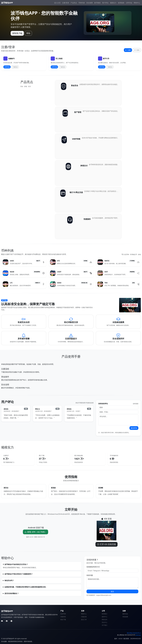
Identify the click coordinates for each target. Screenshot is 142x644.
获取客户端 (17, 33)
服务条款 (125, 614)
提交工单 (84, 619)
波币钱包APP (7, 3)
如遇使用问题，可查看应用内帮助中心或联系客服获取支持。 (26, 587)
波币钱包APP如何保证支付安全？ (16, 564)
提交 (112, 591)
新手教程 (97, 3)
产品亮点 (74, 3)
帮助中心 (137, 3)
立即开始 (129, 3)
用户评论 (105, 3)
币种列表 (82, 3)
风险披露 (125, 617)
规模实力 (113, 3)
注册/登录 (66, 3)
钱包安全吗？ (9, 580)
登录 (137, 50)
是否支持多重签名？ (12, 593)
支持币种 (63, 614)
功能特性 (63, 617)
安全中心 (105, 622)
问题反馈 (84, 617)
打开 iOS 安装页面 (106, 544)
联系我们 (105, 614)
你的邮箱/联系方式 (93, 567)
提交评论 (134, 428)
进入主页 (57, 3)
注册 (128, 50)
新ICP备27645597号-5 (134, 633)
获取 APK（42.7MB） (35, 532)
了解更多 (15, 67)
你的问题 (90, 575)
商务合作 (105, 619)
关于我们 (105, 625)
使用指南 (121, 3)
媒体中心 (105, 617)
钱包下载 (63, 619)
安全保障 (90, 3)
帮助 (28, 33)
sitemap (138, 635)
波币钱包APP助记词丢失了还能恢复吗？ (19, 574)
